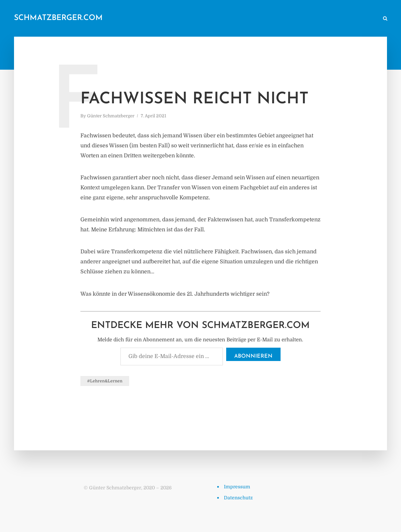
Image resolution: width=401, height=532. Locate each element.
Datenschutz (238, 498)
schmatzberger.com (58, 18)
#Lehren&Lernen (105, 381)
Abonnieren (253, 356)
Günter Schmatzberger (111, 116)
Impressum (237, 487)
